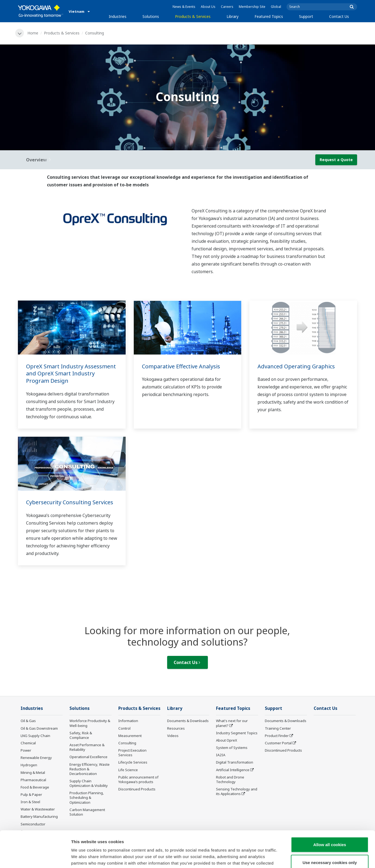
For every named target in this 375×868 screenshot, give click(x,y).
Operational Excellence (88, 757)
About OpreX (227, 740)
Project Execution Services (132, 753)
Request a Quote (336, 160)
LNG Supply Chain (35, 736)
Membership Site (252, 7)
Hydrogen (29, 765)
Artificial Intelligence (233, 770)
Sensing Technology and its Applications (237, 791)
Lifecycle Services (133, 762)
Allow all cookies (330, 810)
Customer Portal (278, 743)
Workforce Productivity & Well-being (90, 723)
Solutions (151, 16)
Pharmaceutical (33, 780)
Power (26, 750)
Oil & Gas (28, 721)
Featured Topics (269, 16)
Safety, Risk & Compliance (81, 735)
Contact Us (339, 16)
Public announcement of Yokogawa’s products (138, 779)
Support (306, 16)
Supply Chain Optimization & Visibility (89, 783)
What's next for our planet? (232, 723)
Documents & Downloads (188, 721)
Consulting (127, 743)
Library (233, 16)
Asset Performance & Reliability (87, 747)
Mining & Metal (33, 773)
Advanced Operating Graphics (296, 366)
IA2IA (221, 755)
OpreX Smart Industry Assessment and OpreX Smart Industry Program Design (71, 374)
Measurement (130, 736)
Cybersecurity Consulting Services (70, 502)
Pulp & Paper (31, 794)
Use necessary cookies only (330, 828)
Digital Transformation (235, 762)
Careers (227, 7)
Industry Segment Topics (237, 733)
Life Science (128, 770)
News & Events (184, 7)
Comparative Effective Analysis (181, 366)
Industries (118, 16)
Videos (173, 736)
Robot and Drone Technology (230, 779)
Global (276, 7)
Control (124, 728)
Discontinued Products (137, 789)
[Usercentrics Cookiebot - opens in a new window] (35, 857)
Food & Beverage (35, 787)
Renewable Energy (36, 758)
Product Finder (277, 736)
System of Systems (232, 748)
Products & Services (193, 16)
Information (128, 721)
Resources (176, 728)
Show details (285, 857)
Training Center (278, 728)
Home (33, 33)
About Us (208, 7)
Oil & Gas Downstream (39, 728)
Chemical (28, 743)
